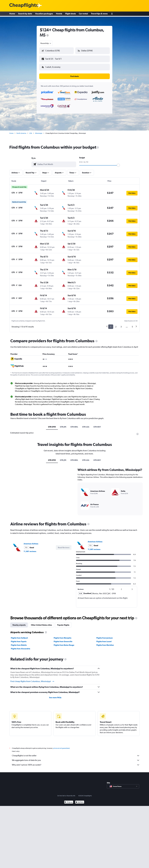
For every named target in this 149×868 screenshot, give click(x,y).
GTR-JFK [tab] (63, 425)
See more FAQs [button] (55, 695)
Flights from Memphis (62, 636)
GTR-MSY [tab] (97, 425)
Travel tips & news (99, 14)
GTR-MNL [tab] (74, 425)
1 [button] (111, 325)
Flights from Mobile (19, 643)
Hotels (59, 14)
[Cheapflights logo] (24, 6)
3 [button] (121, 325)
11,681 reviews (30, 549)
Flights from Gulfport (19, 636)
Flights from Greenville (63, 639)
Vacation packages (44, 14)
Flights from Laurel (104, 639)
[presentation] (48, 35)
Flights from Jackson (105, 636)
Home (12, 14)
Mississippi (39, 131)
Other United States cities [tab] (41, 623)
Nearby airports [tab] (19, 623)
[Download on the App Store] (80, 800)
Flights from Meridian (105, 643)
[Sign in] (112, 14)
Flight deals (70, 14)
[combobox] (46, 43)
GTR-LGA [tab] (86, 425)
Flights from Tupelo (19, 639)
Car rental (83, 14)
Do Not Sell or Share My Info (66, 794)
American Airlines (31, 542)
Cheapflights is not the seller (76, 754)
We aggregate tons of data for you (76, 758)
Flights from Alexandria (21, 647)
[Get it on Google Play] (69, 800)
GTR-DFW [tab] (52, 425)
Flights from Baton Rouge (64, 643)
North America (21, 131)
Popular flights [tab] (63, 623)
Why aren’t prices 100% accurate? (76, 763)
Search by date (25, 14)
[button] (55, 58)
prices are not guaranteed (61, 746)
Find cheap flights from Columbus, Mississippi (32, 679)
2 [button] (116, 325)
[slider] (118, 163)
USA (31, 131)
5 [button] (132, 325)
